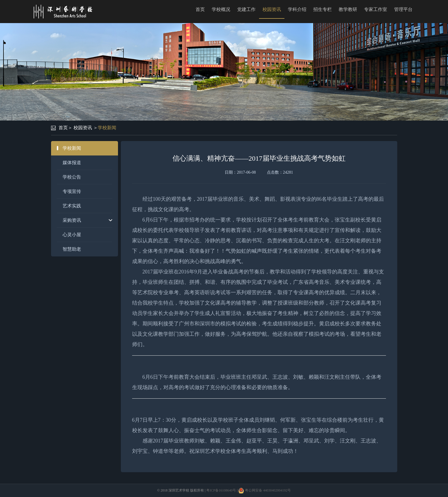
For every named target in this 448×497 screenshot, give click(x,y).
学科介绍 (297, 9)
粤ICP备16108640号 (221, 490)
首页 (200, 9)
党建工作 (246, 9)
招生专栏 (323, 9)
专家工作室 (376, 9)
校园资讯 (272, 9)
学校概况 (221, 9)
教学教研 (348, 9)
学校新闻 (107, 128)
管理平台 (403, 9)
